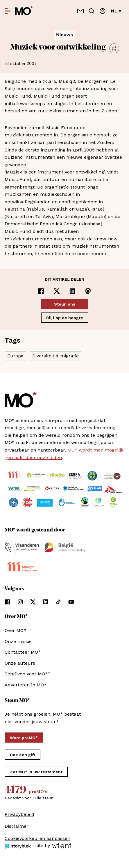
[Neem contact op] (80, 11)
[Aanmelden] (103, 11)
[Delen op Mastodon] (88, 291)
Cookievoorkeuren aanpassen (37, 838)
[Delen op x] (57, 291)
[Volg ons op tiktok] (58, 602)
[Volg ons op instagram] (20, 602)
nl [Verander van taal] (116, 11)
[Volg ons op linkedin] (46, 602)
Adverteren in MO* (26, 685)
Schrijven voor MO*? (27, 674)
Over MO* (15, 630)
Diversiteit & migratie (55, 356)
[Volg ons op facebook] (8, 602)
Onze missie (18, 641)
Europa (15, 356)
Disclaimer (17, 826)
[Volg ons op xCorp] (33, 602)
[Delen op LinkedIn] (72, 291)
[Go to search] (92, 11)
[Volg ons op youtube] (71, 602)
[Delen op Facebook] (41, 291)
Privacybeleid (19, 814)
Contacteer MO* (23, 652)
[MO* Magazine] (24, 11)
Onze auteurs (20, 663)
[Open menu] (8, 11)
